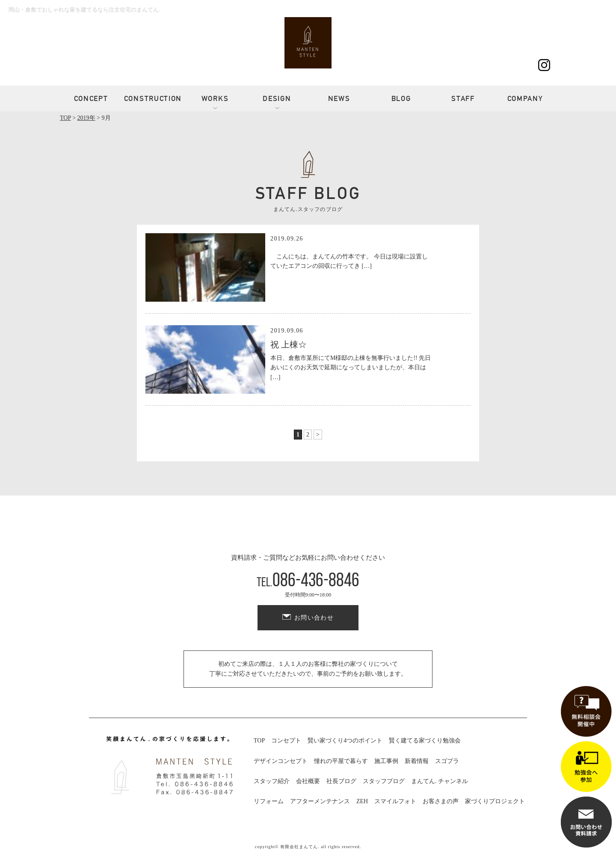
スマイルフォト (395, 801)
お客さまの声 (441, 801)
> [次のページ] (318, 435)
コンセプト (286, 741)
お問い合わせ (314, 618)
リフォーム (269, 801)
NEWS (339, 98)
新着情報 (417, 761)
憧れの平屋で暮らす (341, 761)
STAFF (463, 98)
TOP (259, 741)
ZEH (362, 801)
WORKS (215, 98)
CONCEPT (91, 98)
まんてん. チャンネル (440, 781)
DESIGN (277, 98)
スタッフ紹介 (272, 781)
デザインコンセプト (281, 761)
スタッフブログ (384, 781)
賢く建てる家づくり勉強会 (425, 741)
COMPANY (525, 98)
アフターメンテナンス (320, 801)
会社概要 (308, 781)
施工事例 (386, 761)
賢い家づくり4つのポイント (345, 741)
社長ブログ (341, 781)
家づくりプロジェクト (495, 801)
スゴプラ (447, 761)
